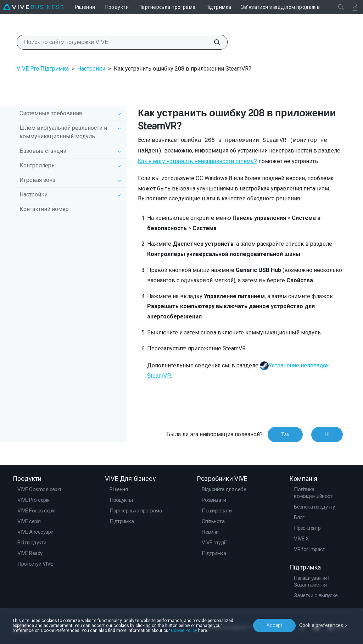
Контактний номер (44, 209)
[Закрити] (341, 7)
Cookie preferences (321, 625)
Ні (327, 434)
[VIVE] (33, 7)
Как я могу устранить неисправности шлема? (197, 161)
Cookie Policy (184, 631)
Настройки (91, 69)
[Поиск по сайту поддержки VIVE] (213, 42)
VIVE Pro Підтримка (43, 69)
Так (285, 434)
